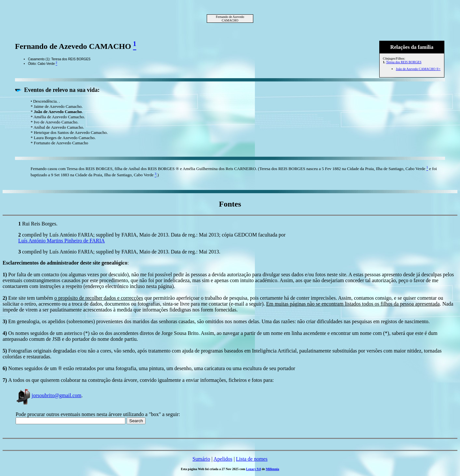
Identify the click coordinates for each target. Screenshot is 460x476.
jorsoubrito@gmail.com (49, 395)
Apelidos (223, 459)
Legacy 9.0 (254, 469)
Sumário (201, 459)
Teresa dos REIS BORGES (404, 62)
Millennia (272, 469)
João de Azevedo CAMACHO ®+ (418, 69)
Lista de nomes (252, 459)
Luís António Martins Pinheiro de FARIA (62, 241)
